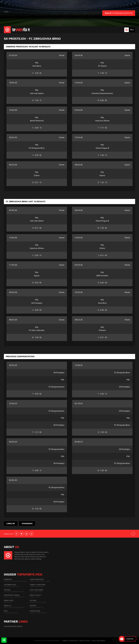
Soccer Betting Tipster (13, 626)
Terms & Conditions (38, 585)
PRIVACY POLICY (85, 641)
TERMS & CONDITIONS (70, 641)
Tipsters (7, 590)
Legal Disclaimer (36, 590)
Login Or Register (37, 579)
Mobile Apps (9, 600)
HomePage (8, 579)
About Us (7, 606)
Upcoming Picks (10, 585)
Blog (6, 611)
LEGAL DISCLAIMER (98, 641)
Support (33, 606)
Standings (27, 523)
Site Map (33, 600)
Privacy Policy (35, 595)
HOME (6, 12)
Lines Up (11, 523)
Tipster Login (35, 611)
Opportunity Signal (12, 595)
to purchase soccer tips (119, 13)
